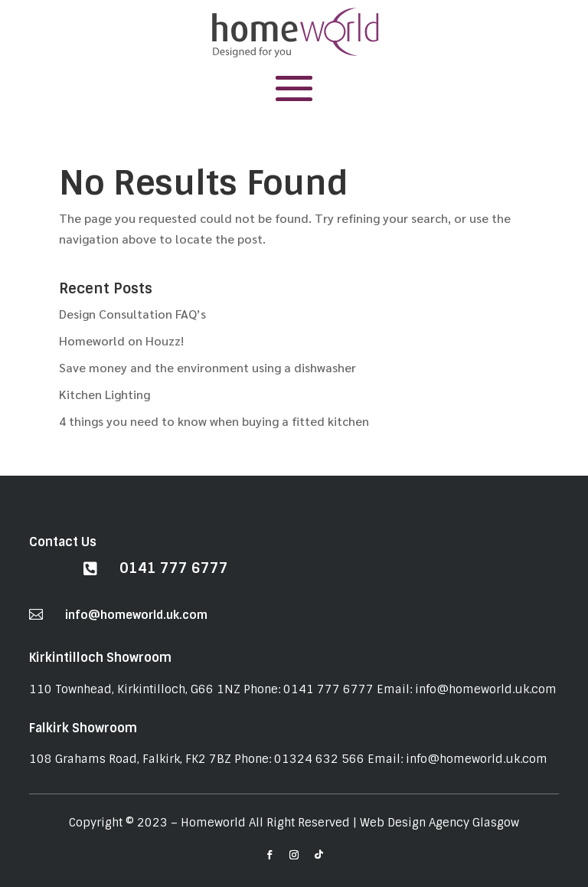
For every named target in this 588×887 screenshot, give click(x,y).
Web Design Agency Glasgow (439, 823)
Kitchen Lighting (105, 394)
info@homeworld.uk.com (136, 615)
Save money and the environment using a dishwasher (207, 367)
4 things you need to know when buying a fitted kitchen (214, 421)
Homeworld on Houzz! (121, 340)
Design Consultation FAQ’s (132, 314)
